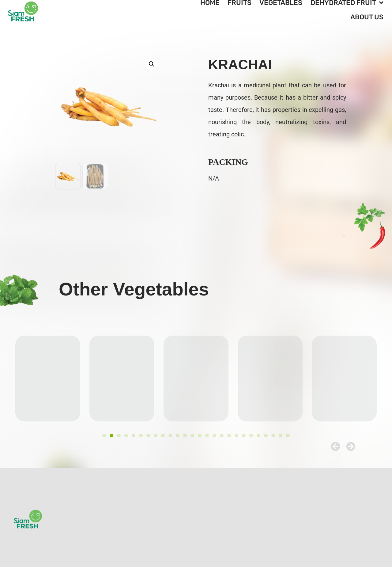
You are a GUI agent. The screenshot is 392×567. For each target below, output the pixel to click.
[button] (152, 64)
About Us (367, 17)
